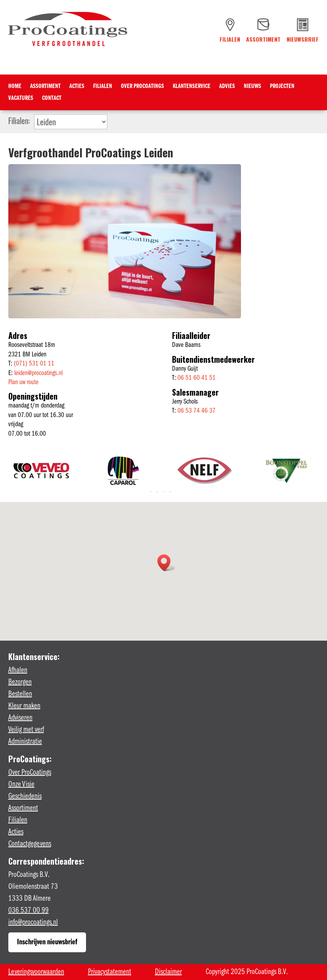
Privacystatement (110, 972)
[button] (166, 563)
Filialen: (19, 120)
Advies (227, 87)
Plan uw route (23, 382)
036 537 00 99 (29, 911)
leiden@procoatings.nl (38, 373)
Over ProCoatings (142, 87)
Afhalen (18, 670)
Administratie (25, 742)
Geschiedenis (25, 796)
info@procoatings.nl (33, 923)
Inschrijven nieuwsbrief (47, 942)
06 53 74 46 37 (197, 411)
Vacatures (21, 99)
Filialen (103, 87)
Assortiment (45, 87)
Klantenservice (192, 87)
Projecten (282, 87)
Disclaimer (168, 972)
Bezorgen (20, 682)
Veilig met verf (26, 730)
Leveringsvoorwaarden (36, 972)
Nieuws (252, 87)
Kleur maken (24, 706)
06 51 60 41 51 (197, 378)
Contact (52, 99)
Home (15, 87)
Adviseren (20, 718)
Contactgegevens (30, 844)
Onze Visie (21, 785)
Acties (77, 87)
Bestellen (20, 694)
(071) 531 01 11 (34, 364)
